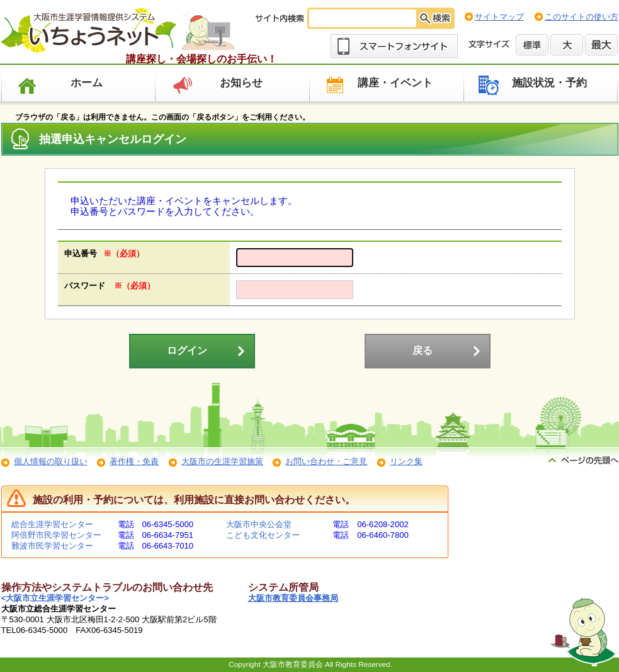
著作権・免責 (134, 461)
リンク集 (406, 461)
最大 (601, 45)
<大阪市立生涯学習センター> (55, 598)
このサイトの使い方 (582, 17)
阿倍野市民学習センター (56, 535)
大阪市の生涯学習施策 (222, 461)
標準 (532, 45)
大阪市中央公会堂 (259, 524)
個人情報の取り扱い (51, 461)
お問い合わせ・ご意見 (326, 461)
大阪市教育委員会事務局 (293, 598)
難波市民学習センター (52, 546)
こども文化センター (263, 535)
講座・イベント (395, 83)
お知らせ (241, 83)
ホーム (87, 83)
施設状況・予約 (549, 83)
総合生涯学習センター (52, 524)
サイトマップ (499, 17)
